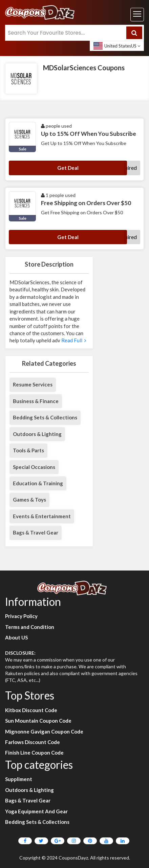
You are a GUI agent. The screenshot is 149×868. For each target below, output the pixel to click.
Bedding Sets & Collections (45, 417)
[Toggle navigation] (137, 15)
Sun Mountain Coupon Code (38, 721)
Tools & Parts (28, 450)
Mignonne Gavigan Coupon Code (44, 731)
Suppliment (19, 779)
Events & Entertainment (42, 516)
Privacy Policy (21, 616)
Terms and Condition (30, 627)
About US (16, 637)
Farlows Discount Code (33, 742)
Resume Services (33, 384)
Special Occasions (34, 467)
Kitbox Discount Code (31, 710)
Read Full (73, 340)
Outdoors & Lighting (37, 434)
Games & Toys (29, 500)
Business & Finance (36, 401)
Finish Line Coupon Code (34, 753)
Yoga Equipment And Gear (36, 811)
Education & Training (38, 483)
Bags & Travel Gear (36, 532)
